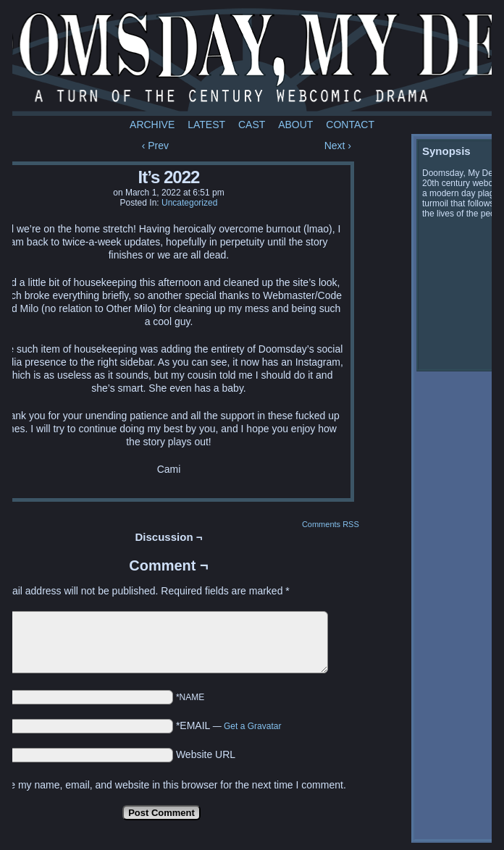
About (295, 125)
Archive (152, 125)
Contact (350, 125)
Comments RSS (331, 524)
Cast (252, 125)
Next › (338, 146)
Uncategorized (189, 203)
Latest (206, 125)
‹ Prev (155, 146)
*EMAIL (229, 725)
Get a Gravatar (252, 726)
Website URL (206, 754)
